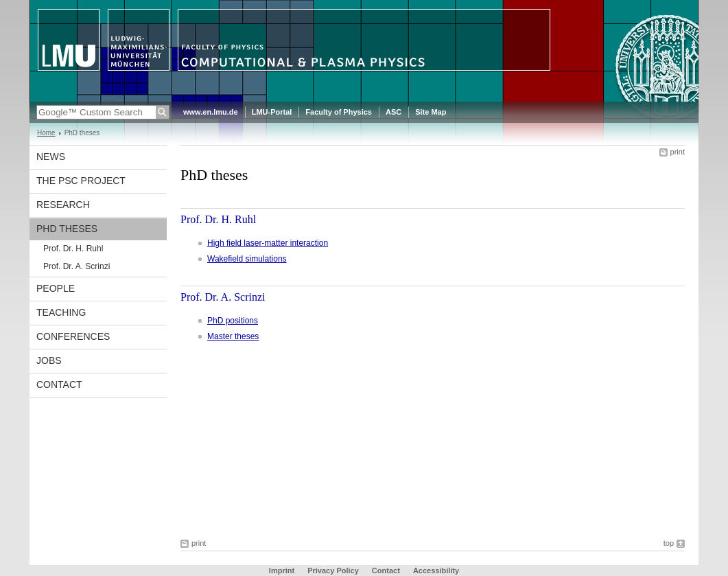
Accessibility (436, 571)
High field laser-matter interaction (268, 243)
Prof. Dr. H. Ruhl (73, 249)
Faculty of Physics (339, 112)
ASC (394, 112)
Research (63, 205)
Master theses (233, 336)
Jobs (49, 360)
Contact (59, 384)
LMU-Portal (272, 112)
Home (46, 133)
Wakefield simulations (247, 259)
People (56, 288)
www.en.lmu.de (211, 112)
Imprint (282, 571)
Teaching (61, 312)
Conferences (73, 336)
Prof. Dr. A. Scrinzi (77, 266)
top (669, 543)
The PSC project (81, 181)
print (678, 152)
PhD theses (67, 229)
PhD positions (233, 321)
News (51, 157)
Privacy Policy (333, 571)
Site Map (431, 112)
